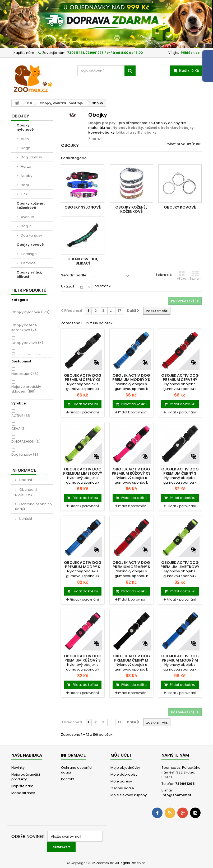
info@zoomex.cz (177, 795)
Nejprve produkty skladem (26, 389)
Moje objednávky (125, 768)
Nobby (26, 176)
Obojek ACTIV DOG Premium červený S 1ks (131, 567)
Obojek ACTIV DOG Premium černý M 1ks (131, 660)
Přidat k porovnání (84, 412)
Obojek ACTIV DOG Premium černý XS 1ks (83, 380)
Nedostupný (25, 374)
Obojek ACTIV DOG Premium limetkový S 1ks (180, 567)
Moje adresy (121, 781)
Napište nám (24, 53)
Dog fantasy (25, 454)
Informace (24, 470)
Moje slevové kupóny (129, 795)
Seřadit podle (74, 275)
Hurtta (26, 166)
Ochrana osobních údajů (33, 506)
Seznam (196, 276)
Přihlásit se (190, 53)
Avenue (27, 217)
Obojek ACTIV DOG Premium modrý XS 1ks (131, 380)
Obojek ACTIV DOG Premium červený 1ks (180, 380)
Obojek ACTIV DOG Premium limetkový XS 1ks (83, 473)
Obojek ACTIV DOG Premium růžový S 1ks (83, 660)
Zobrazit (95, 139)
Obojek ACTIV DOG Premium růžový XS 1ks (131, 473)
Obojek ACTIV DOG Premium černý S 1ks (180, 473)
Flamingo (28, 254)
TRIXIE (25, 194)
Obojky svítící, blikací (29, 274)
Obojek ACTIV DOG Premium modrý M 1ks (180, 660)
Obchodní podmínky (26, 492)
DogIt (25, 148)
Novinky (18, 768)
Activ (25, 139)
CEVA (18, 429)
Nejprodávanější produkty (26, 777)
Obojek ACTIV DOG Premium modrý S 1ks (83, 567)
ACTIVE (21, 416)
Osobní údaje (122, 788)
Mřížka (181, 276)
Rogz (25, 185)
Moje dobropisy (124, 774)
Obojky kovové (30, 245)
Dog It (25, 226)
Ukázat (68, 286)
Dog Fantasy (31, 157)
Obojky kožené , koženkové (31, 206)
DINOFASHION (26, 442)
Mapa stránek (23, 793)
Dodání (25, 480)
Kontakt (25, 519)
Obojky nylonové (25, 127)
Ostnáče (28, 263)
